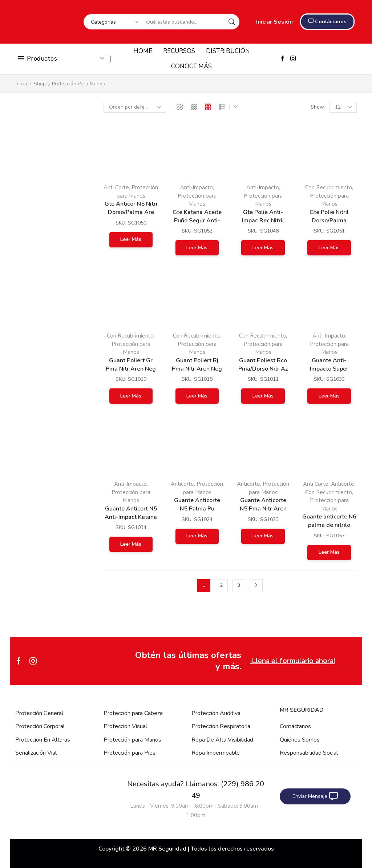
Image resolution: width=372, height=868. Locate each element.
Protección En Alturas (43, 740)
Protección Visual (125, 726)
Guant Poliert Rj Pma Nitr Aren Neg (197, 365)
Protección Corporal (40, 726)
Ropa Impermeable (216, 753)
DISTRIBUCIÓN (228, 51)
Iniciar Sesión (274, 22)
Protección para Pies (130, 753)
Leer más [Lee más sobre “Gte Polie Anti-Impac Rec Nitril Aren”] (263, 248)
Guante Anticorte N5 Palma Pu (197, 504)
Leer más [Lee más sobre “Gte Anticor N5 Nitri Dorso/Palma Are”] (131, 239)
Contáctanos (295, 726)
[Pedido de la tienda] (134, 107)
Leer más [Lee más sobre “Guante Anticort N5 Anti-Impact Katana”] (131, 544)
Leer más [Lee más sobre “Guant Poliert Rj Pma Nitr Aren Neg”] (197, 396)
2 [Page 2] (221, 585)
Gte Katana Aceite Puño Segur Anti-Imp (197, 221)
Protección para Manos (132, 740)
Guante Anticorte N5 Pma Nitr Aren (263, 504)
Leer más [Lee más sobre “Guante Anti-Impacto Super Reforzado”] (329, 396)
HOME (143, 51)
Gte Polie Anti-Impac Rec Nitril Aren (263, 221)
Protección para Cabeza (133, 713)
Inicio (21, 84)
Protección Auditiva (216, 713)
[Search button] (232, 22)
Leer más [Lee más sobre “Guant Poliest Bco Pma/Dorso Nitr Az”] (263, 396)
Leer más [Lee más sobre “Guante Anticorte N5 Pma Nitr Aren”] (263, 536)
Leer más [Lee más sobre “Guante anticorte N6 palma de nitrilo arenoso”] (329, 552)
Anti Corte (116, 187)
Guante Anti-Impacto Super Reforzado (329, 369)
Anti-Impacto (197, 187)
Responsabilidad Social (309, 753)
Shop (40, 84)
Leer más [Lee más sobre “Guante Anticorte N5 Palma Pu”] (197, 536)
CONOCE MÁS (191, 66)
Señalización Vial (36, 753)
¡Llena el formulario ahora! (293, 661)
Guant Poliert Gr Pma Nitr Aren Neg (131, 365)
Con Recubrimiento (130, 336)
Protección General (39, 713)
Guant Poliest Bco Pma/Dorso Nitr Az (263, 365)
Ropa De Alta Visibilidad (222, 740)
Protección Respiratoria (221, 726)
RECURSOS (179, 51)
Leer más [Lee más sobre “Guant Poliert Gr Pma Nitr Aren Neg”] (131, 396)
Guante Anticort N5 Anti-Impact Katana (131, 513)
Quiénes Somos (300, 740)
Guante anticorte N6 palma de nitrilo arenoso (329, 525)
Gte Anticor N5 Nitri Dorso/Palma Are (131, 208)
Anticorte (182, 484)
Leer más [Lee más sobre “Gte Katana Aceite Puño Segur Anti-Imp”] (197, 248)
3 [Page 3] (239, 585)
